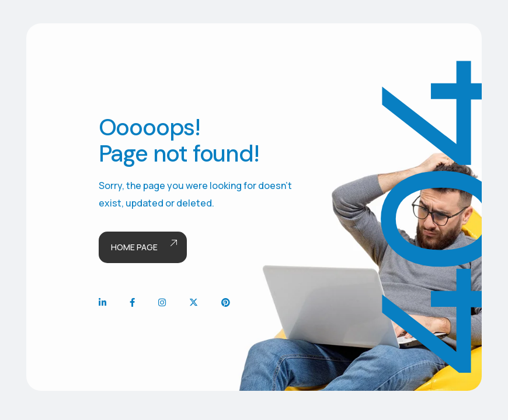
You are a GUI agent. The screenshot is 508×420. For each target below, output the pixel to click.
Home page (143, 248)
